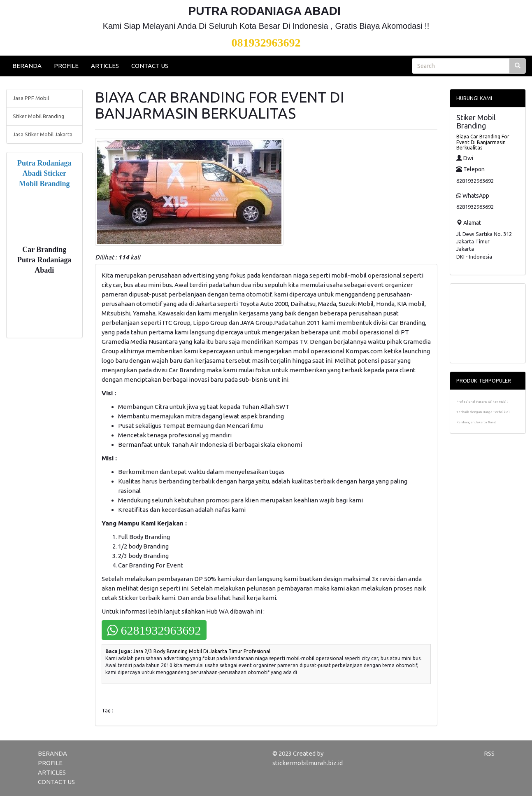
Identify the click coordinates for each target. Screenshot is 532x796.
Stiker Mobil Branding (38, 116)
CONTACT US (150, 66)
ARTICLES (105, 66)
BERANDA (27, 66)
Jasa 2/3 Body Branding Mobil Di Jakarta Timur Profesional (202, 651)
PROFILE (66, 66)
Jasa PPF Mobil (31, 98)
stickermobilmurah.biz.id (308, 763)
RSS (489, 753)
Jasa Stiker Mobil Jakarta (43, 134)
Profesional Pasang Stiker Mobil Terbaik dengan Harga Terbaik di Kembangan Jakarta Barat (483, 412)
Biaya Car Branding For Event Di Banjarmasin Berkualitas (483, 142)
